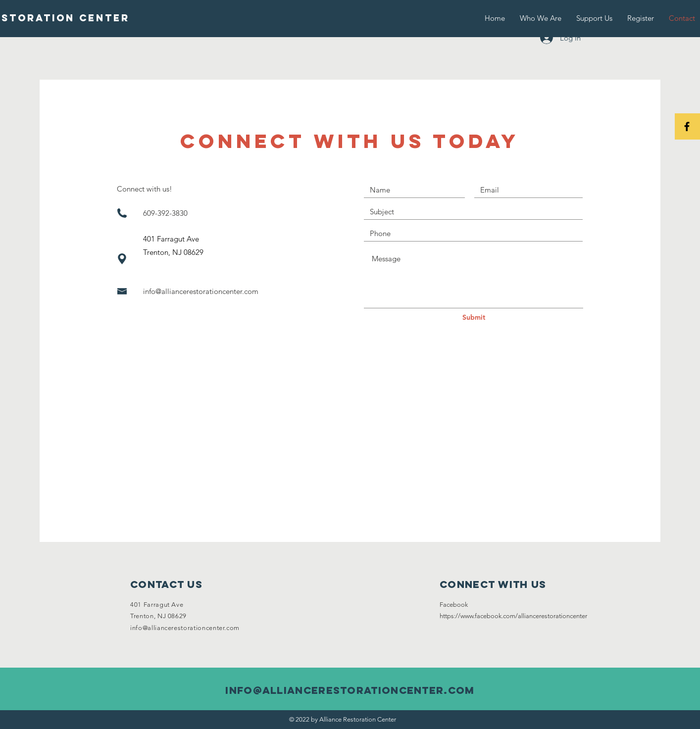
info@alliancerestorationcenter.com (201, 291)
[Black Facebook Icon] (687, 126)
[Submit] (474, 318)
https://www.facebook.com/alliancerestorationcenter (513, 616)
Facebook (454, 605)
